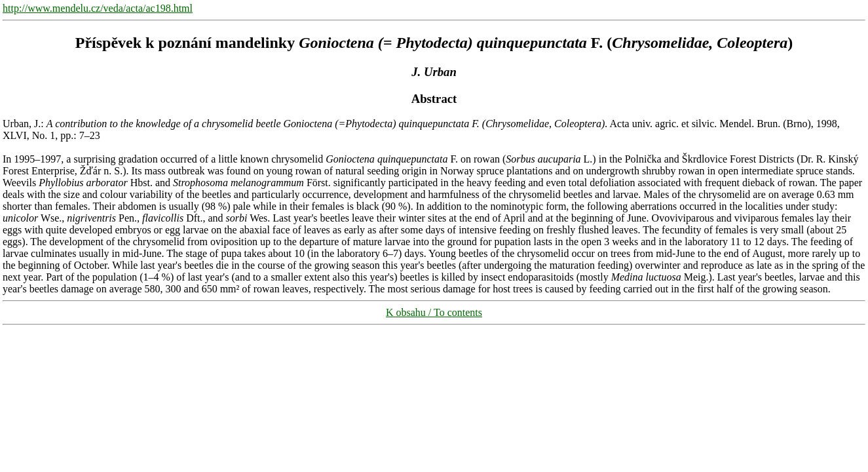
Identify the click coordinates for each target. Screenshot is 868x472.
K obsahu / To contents (434, 312)
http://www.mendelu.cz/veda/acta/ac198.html (98, 8)
